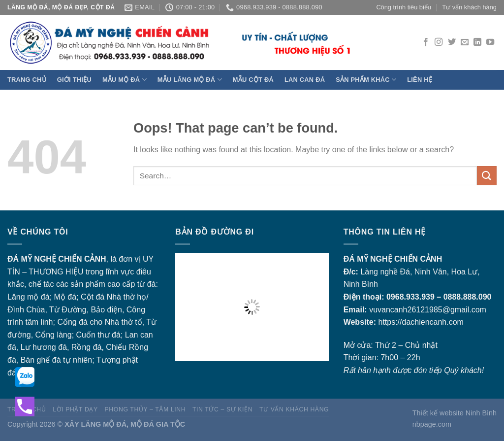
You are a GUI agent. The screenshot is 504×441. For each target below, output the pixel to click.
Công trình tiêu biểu (404, 7)
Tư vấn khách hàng (469, 7)
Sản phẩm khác (366, 80)
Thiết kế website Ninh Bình (455, 413)
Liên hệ (420, 80)
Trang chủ (27, 80)
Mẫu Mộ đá (125, 80)
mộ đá (38, 297)
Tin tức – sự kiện (222, 409)
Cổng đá (72, 322)
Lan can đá (305, 80)
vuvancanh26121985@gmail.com (428, 310)
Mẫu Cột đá (253, 80)
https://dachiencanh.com (421, 322)
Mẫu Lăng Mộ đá (190, 80)
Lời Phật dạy (75, 409)
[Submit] (487, 176)
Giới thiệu (74, 80)
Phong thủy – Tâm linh (145, 409)
